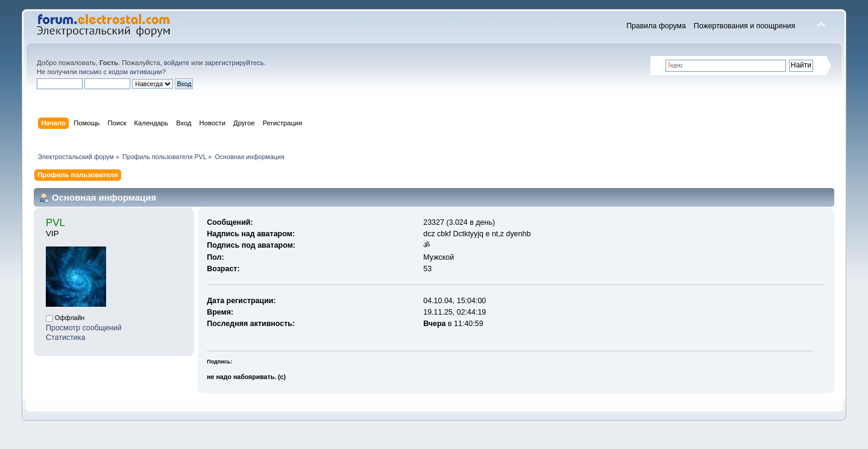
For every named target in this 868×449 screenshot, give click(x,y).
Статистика (66, 338)
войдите (177, 63)
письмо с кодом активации (121, 72)
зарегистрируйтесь (234, 63)
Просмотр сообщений (84, 328)
